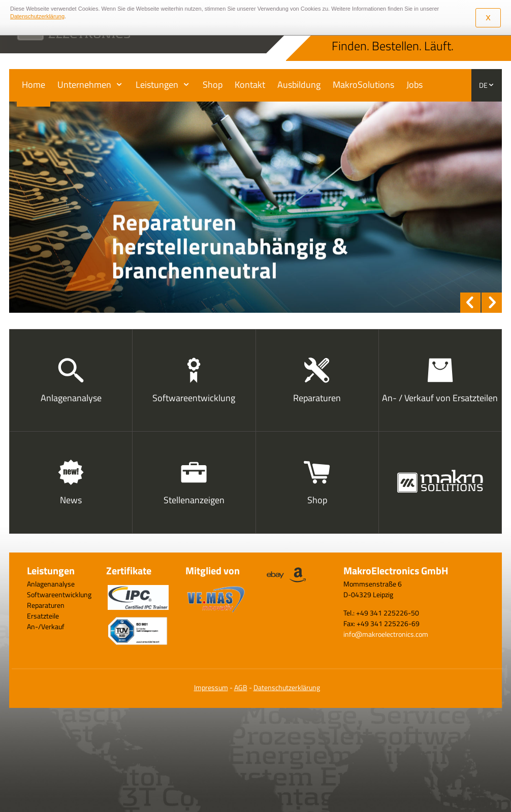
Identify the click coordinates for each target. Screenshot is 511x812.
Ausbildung (299, 85)
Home (34, 85)
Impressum (211, 687)
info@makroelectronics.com (386, 634)
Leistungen (157, 85)
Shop (213, 85)
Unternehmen (84, 85)
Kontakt (250, 85)
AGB (241, 687)
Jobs (414, 85)
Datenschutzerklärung (287, 687)
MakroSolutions (363, 85)
